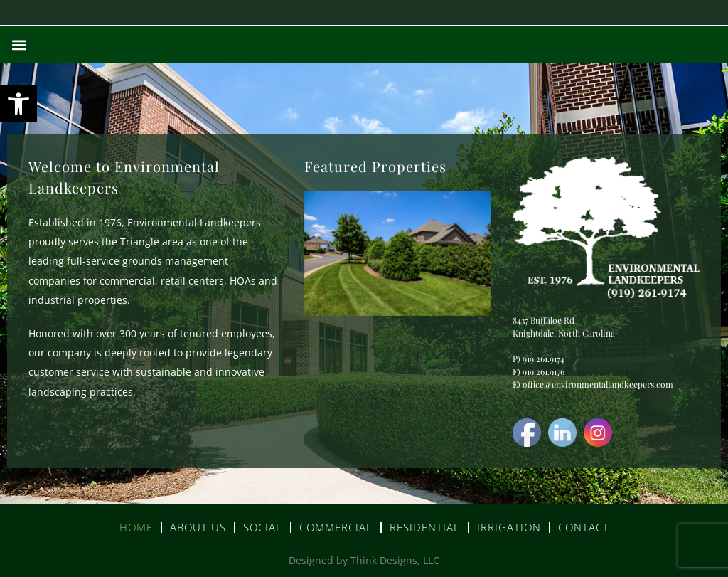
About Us (198, 527)
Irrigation (509, 527)
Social (263, 527)
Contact (584, 527)
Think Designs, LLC (395, 560)
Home (136, 527)
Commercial (336, 527)
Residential (425, 527)
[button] (18, 104)
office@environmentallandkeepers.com (598, 384)
